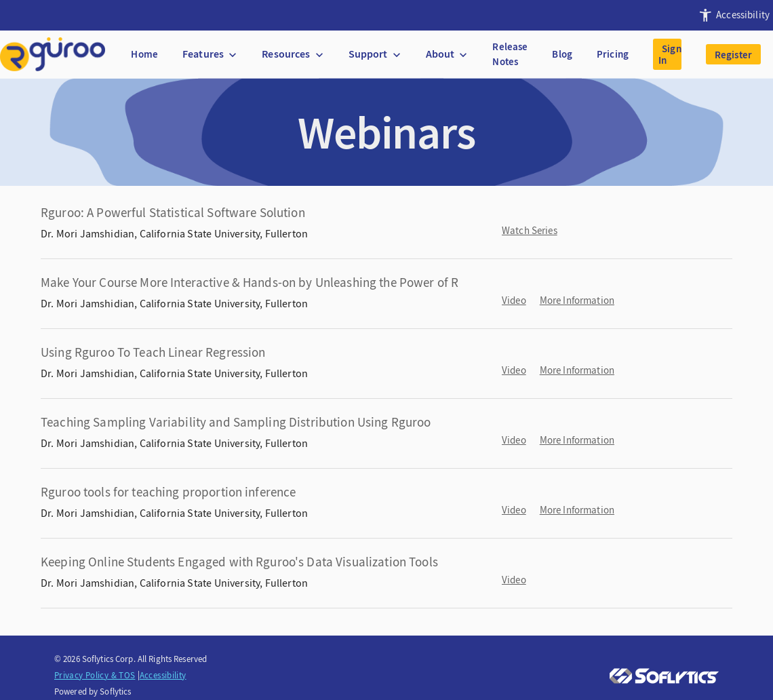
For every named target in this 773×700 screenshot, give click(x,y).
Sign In (670, 55)
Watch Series (530, 231)
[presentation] (732, 15)
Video (514, 300)
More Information (577, 300)
